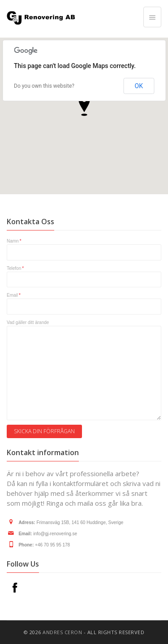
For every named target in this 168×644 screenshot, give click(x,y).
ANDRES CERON (62, 632)
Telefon (15, 268)
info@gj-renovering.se (55, 534)
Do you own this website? (44, 86)
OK (139, 86)
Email (14, 295)
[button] (84, 105)
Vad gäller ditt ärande (28, 322)
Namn (14, 241)
